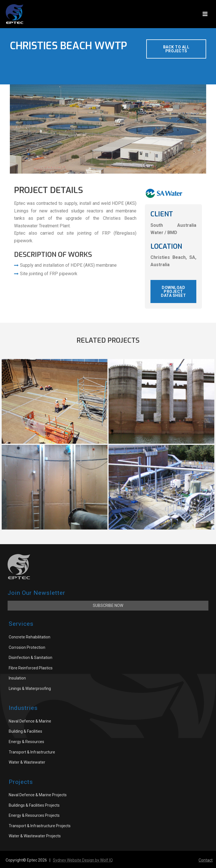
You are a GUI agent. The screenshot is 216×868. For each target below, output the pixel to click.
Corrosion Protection (27, 647)
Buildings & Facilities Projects (34, 805)
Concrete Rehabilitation (30, 637)
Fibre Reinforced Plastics (31, 668)
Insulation (17, 678)
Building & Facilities (25, 731)
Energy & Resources (26, 742)
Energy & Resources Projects (34, 815)
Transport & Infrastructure (32, 752)
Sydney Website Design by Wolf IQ (83, 860)
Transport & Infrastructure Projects (40, 826)
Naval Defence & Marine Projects (38, 795)
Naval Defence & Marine (30, 721)
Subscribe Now (108, 605)
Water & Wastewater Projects (35, 836)
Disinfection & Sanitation (31, 658)
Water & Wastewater (27, 762)
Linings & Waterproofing (30, 688)
